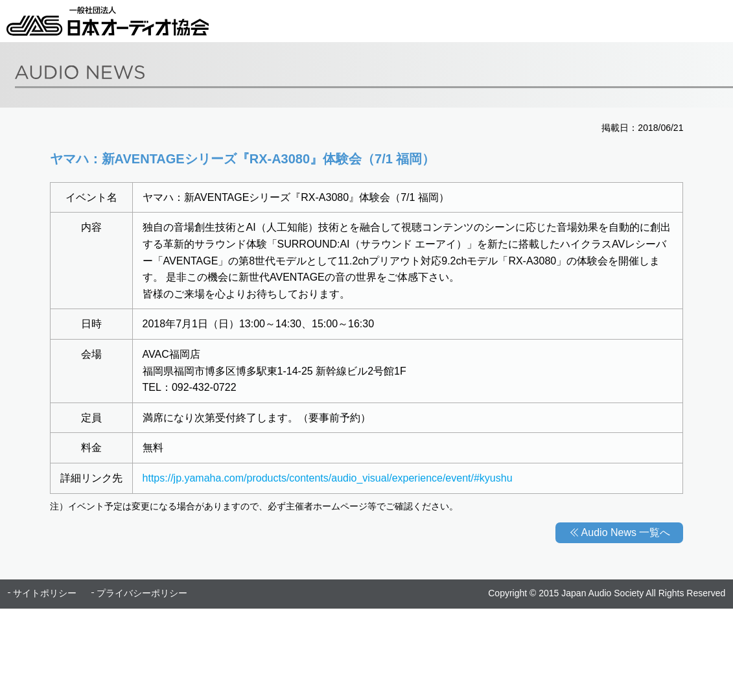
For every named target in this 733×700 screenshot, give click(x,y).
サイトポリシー (45, 593)
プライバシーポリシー (142, 593)
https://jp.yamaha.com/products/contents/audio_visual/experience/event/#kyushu (328, 478)
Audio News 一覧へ (626, 532)
